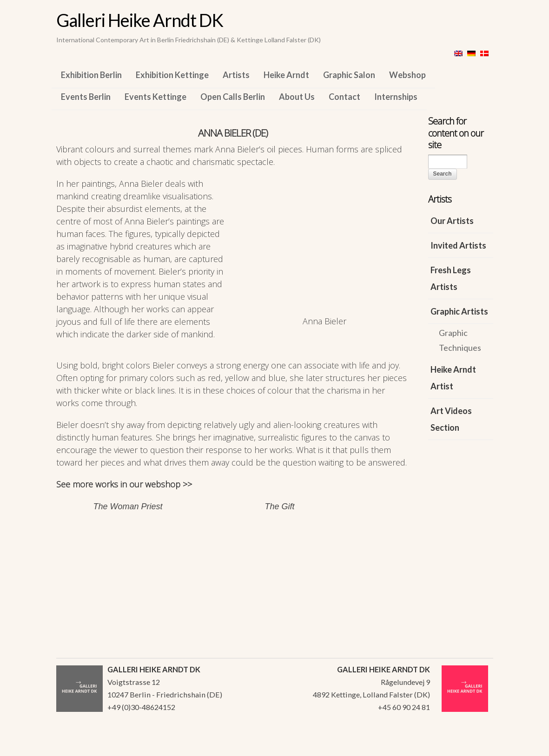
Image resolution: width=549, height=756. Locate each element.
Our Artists (452, 221)
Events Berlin (86, 97)
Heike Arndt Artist (453, 378)
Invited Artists (458, 245)
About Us (297, 97)
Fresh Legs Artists (451, 278)
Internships (396, 97)
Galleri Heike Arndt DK (140, 20)
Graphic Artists (459, 311)
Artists (236, 75)
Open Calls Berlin (233, 97)
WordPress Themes (476, 746)
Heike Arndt (286, 75)
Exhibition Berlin (91, 75)
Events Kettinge (155, 97)
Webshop (407, 75)
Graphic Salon (349, 75)
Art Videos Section (451, 419)
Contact (344, 97)
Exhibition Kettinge (172, 75)
